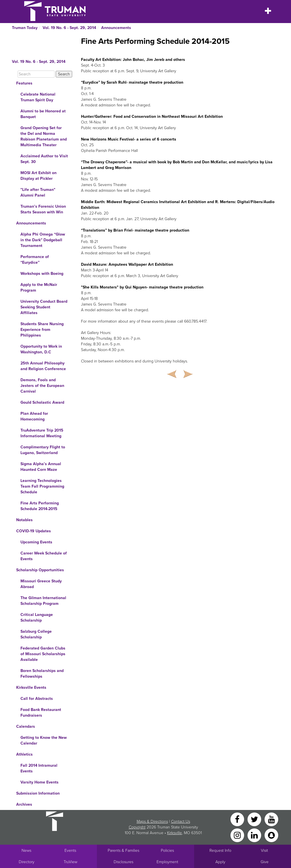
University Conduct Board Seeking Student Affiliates (44, 307)
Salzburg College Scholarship (36, 634)
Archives (24, 804)
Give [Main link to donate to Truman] (265, 862)
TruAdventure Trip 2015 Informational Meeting (42, 433)
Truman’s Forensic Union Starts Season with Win (43, 209)
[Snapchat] (271, 835)
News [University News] (26, 851)
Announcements (116, 28)
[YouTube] (271, 819)
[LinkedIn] (255, 835)
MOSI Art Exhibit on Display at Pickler (39, 176)
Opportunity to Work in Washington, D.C (41, 349)
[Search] (36, 74)
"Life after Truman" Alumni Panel (38, 192)
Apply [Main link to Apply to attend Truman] (220, 862)
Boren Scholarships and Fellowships (42, 674)
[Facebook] (238, 819)
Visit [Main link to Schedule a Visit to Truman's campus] (264, 851)
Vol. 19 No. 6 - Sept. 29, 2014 (69, 28)
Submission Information (38, 793)
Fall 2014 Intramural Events (39, 768)
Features (24, 83)
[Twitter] (255, 819)
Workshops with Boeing (42, 274)
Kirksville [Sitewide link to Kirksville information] (174, 833)
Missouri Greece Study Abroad (41, 584)
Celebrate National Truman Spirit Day (38, 97)
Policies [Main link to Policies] (167, 851)
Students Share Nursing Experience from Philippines (42, 330)
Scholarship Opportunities (40, 570)
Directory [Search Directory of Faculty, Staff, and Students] (27, 862)
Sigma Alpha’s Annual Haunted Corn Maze (41, 467)
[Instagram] (238, 835)
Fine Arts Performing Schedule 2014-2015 (40, 506)
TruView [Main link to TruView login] (70, 862)
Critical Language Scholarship (37, 618)
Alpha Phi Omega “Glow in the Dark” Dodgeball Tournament (43, 240)
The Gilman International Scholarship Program (43, 601)
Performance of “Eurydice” (35, 260)
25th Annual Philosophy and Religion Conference (43, 366)
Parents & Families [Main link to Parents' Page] (123, 851)
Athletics (24, 754)
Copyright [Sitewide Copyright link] (137, 827)
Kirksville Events (31, 687)
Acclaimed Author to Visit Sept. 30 (44, 159)
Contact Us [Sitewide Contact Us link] (181, 821)
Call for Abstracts (37, 699)
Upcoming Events (36, 542)
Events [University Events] (70, 851)
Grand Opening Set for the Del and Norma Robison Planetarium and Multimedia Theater (44, 136)
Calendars (26, 726)
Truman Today (25, 28)
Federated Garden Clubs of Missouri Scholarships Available (43, 654)
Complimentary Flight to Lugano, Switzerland (43, 450)
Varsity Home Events (40, 782)
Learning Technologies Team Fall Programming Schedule (42, 486)
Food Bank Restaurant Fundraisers (41, 713)
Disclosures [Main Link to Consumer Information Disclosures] (123, 862)
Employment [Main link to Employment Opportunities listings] (167, 862)
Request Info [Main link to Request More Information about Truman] (220, 851)
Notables (24, 520)
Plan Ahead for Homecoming (34, 416)
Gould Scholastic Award (42, 402)
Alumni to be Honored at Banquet (43, 114)
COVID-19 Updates (34, 531)
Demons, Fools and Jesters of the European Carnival (42, 386)
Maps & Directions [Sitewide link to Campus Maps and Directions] (152, 821)
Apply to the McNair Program (39, 287)
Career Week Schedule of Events (44, 556)
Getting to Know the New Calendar (44, 740)
